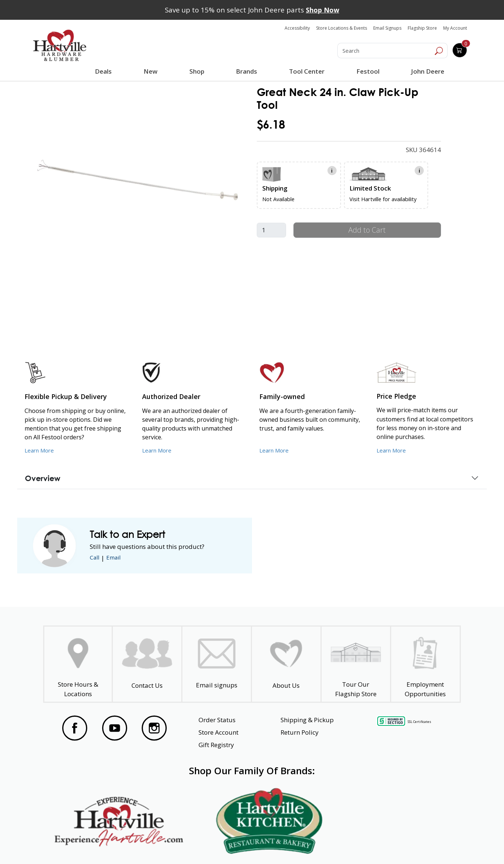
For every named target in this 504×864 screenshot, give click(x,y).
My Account (455, 28)
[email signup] (217, 664)
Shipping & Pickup (307, 720)
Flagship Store (422, 28)
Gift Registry (216, 745)
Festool (367, 71)
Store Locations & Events (342, 28)
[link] (138, 180)
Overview (43, 478)
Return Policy (300, 732)
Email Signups (387, 28)
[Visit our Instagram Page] (154, 728)
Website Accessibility (87, 845)
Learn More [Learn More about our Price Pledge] (393, 450)
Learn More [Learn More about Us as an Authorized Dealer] (158, 450)
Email (116, 558)
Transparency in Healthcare (316, 845)
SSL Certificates (419, 721)
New (150, 71)
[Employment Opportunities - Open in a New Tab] (425, 664)
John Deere (427, 71)
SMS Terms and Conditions (410, 845)
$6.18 (271, 124)
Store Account (218, 732)
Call (95, 558)
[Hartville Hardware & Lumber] (60, 45)
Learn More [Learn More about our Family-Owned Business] (276, 450)
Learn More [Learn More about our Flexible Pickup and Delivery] (41, 450)
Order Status (217, 720)
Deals (105, 72)
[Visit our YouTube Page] (115, 728)
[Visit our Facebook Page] (75, 728)
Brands (246, 71)
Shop (198, 72)
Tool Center (306, 71)
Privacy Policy (158, 845)
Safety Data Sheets (229, 845)
